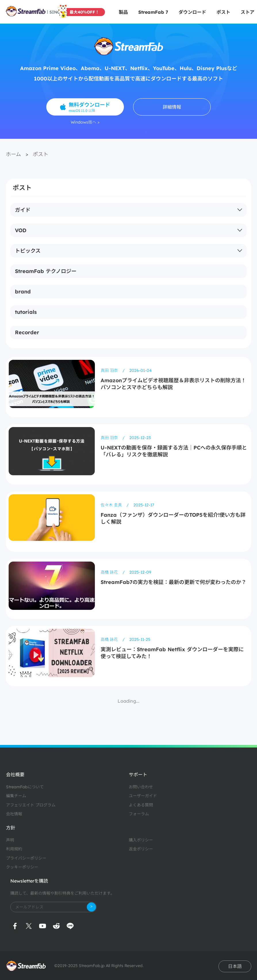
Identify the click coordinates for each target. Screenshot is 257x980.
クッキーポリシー (22, 867)
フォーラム (139, 814)
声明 (10, 840)
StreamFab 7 (153, 12)
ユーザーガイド (143, 796)
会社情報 (14, 814)
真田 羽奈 (110, 370)
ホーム (13, 154)
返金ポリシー (141, 849)
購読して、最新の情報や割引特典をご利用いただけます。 (62, 893)
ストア (248, 12)
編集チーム (16, 796)
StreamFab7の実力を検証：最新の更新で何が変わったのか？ (173, 582)
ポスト (223, 12)
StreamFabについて (25, 787)
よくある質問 (141, 805)
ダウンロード (192, 12)
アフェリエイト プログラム (31, 805)
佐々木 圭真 (112, 505)
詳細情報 (172, 107)
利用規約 (14, 849)
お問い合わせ (141, 787)
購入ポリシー (141, 840)
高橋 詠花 (110, 572)
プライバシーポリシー (26, 858)
